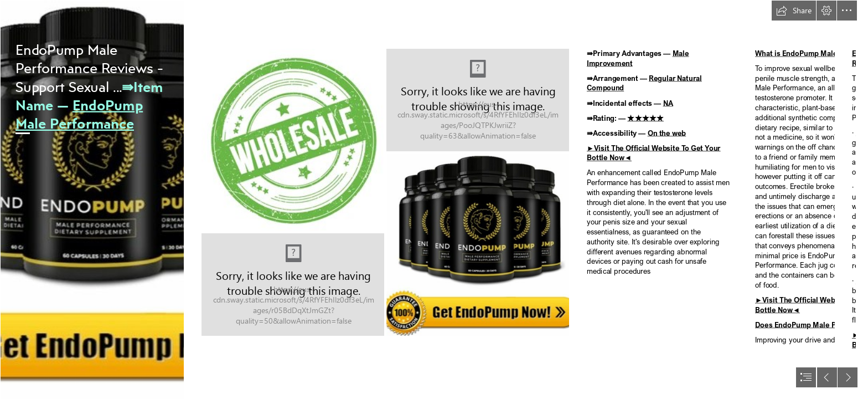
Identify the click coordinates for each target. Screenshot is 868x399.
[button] (794, 11)
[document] (434, 199)
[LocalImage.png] (293, 140)
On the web (667, 132)
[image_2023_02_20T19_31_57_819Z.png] (92, 199)
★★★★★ (645, 117)
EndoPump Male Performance (79, 114)
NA (668, 103)
